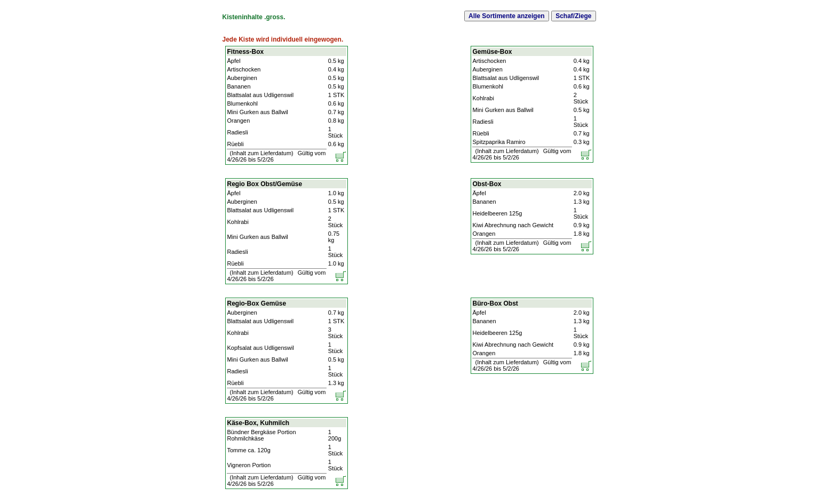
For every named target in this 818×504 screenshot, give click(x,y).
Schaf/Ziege (573, 16)
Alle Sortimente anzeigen (507, 16)
